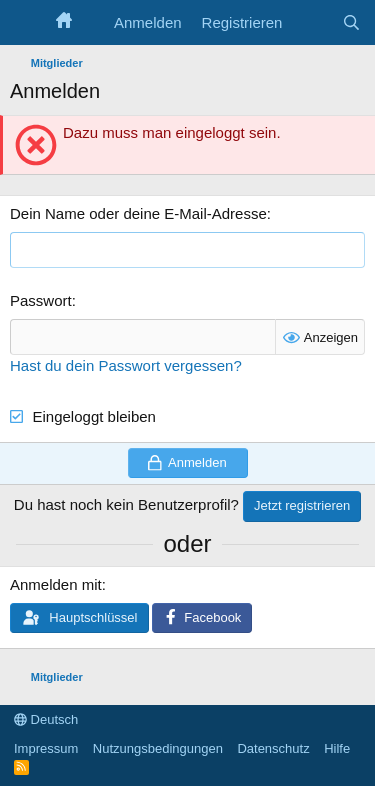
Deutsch (46, 719)
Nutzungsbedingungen (158, 748)
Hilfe (337, 748)
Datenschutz (273, 748)
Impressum (46, 748)
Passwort (41, 300)
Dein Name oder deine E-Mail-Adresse (138, 213)
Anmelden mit (56, 584)
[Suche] (351, 22)
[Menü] (27, 23)
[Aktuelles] (311, 22)
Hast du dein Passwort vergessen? (126, 365)
